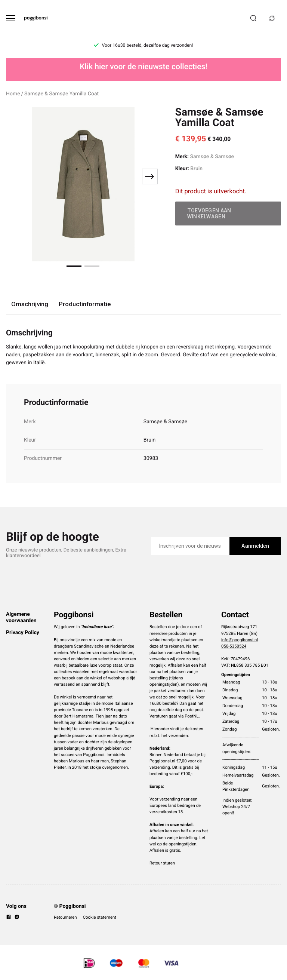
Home (13, 94)
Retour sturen (162, 863)
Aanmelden (255, 546)
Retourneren (65, 917)
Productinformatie (85, 304)
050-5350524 (234, 646)
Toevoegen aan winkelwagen (209, 213)
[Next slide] (150, 176)
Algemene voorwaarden (21, 617)
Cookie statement (100, 917)
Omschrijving (30, 304)
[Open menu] (11, 18)
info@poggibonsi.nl (240, 640)
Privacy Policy (23, 633)
